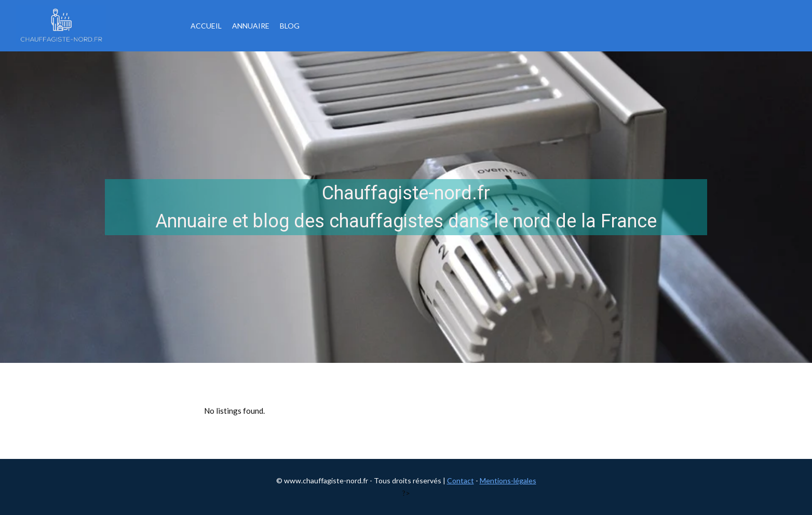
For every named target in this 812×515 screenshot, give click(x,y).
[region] (406, 207)
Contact (461, 480)
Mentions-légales (508, 480)
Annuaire (251, 26)
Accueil (206, 26)
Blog (290, 26)
